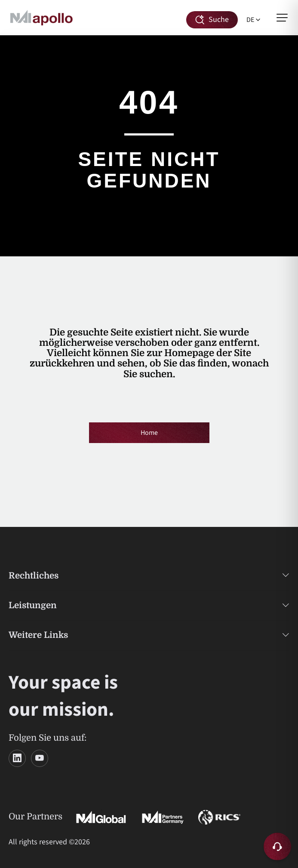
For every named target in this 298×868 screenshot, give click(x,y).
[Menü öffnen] (282, 18)
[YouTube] (40, 758)
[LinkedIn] (17, 758)
